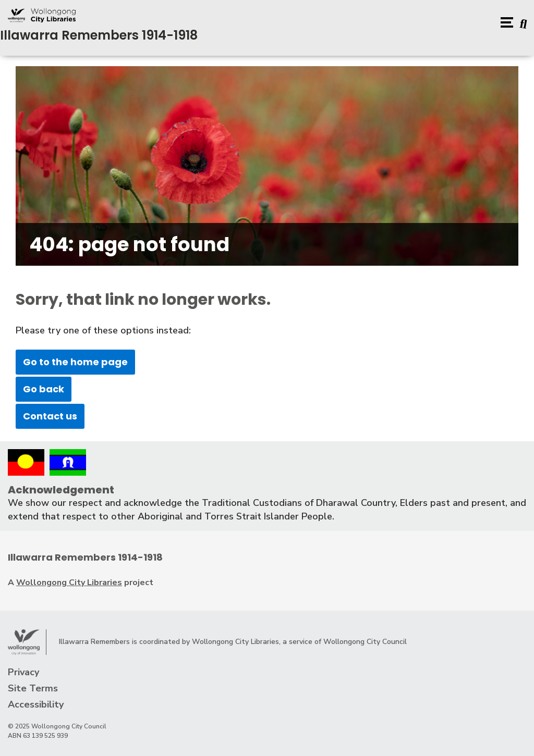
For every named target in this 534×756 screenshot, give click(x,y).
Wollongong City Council (365, 642)
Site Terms (33, 688)
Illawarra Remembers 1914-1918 (99, 35)
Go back (44, 389)
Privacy (23, 672)
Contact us (50, 416)
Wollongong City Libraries (69, 583)
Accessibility (36, 704)
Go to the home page (75, 362)
